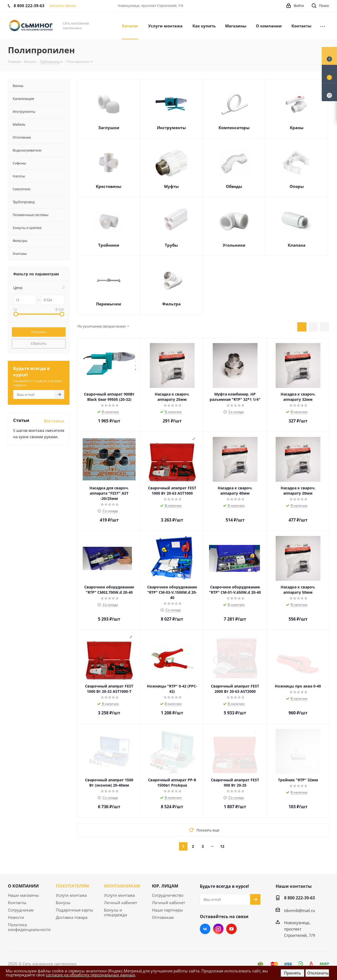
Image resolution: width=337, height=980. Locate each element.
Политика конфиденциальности (29, 927)
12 (222, 846)
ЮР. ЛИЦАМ (165, 886)
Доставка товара (72, 917)
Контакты (17, 903)
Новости (16, 917)
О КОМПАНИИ (23, 886)
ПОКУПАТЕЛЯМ (72, 886)
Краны (297, 128)
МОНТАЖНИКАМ (122, 886)
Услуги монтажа (71, 895)
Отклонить (318, 973)
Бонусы (63, 903)
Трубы (171, 245)
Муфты (171, 186)
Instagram (218, 929)
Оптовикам (163, 917)
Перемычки (109, 304)
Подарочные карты (75, 910)
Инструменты (171, 128)
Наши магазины (23, 895)
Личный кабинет (121, 903)
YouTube (231, 929)
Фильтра (171, 304)
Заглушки (109, 128)
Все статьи (54, 421)
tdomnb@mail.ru (299, 910)
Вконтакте (205, 929)
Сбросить (39, 343)
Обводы (234, 186)
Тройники (109, 245)
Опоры (297, 186)
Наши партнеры (167, 910)
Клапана (297, 245)
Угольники (234, 245)
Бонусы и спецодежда (115, 912)
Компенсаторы (234, 128)
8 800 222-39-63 (299, 898)
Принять (293, 973)
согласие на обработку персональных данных (90, 975)
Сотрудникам (21, 910)
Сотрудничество (168, 895)
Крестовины (109, 186)
